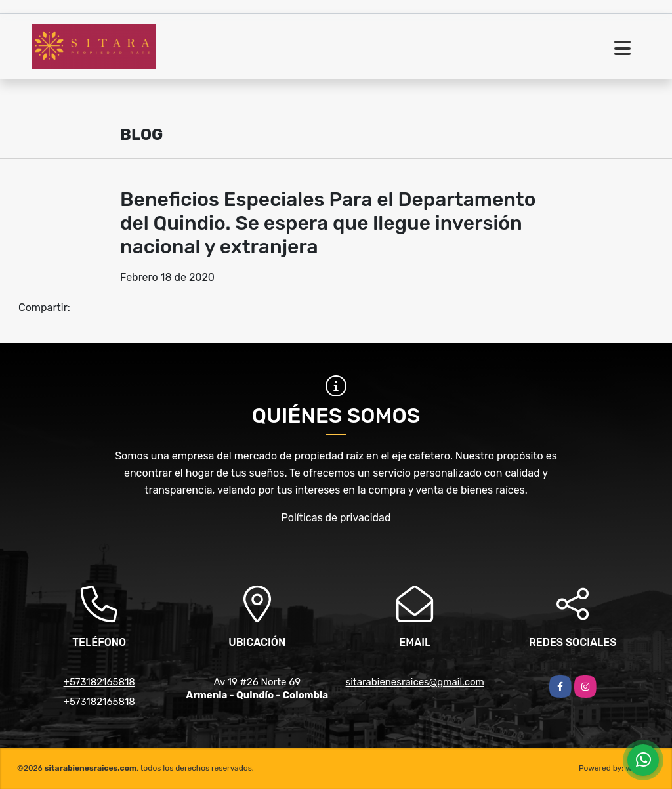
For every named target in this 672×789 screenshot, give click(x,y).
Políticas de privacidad (336, 518)
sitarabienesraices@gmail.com (415, 682)
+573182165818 (99, 682)
